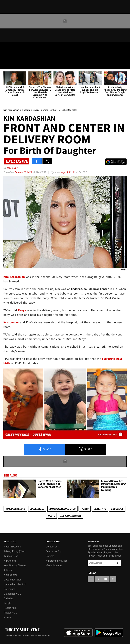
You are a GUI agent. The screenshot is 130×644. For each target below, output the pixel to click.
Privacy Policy (95, 556)
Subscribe (118, 563)
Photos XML (10, 613)
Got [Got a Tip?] (11, 56)
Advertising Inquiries (57, 561)
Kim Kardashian (15, 509)
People (8, 603)
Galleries (8, 599)
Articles (8, 570)
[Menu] (5, 65)
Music (51, 516)
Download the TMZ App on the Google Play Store (109, 633)
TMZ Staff (12, 168)
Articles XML (11, 575)
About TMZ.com (12, 547)
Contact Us (52, 547)
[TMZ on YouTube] (106, 579)
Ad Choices (10, 561)
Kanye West (37, 509)
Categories (10, 589)
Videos (8, 617)
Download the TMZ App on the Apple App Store (78, 633)
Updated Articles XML (15, 584)
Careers (50, 556)
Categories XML (12, 594)
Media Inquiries (54, 565)
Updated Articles (13, 580)
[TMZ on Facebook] (5, 48)
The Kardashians (71, 516)
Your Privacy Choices (15, 565)
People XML (10, 608)
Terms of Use (11, 556)
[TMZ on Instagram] (30, 48)
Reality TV (100, 509)
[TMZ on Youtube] (22, 48)
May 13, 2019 (67, 172)
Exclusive (117, 509)
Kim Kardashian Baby (62, 509)
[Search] (125, 65)
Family (84, 509)
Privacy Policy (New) (15, 551)
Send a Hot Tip (54, 551)
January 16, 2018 (23, 172)
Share (45, 449)
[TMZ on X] (14, 48)
